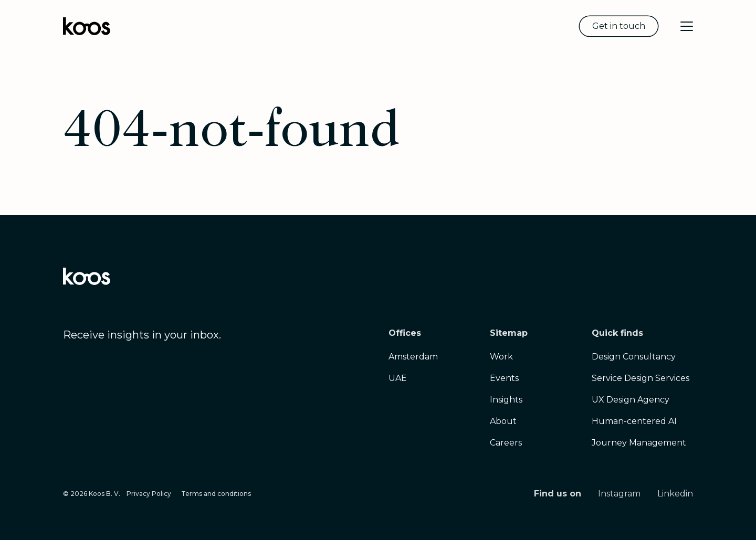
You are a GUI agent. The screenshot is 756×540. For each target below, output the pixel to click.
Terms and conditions (216, 494)
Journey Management (639, 443)
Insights (506, 400)
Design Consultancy (634, 357)
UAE (398, 378)
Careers (506, 443)
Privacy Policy (149, 494)
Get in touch (619, 26)
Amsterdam (413, 357)
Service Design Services (640, 378)
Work (501, 357)
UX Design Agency (631, 400)
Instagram (619, 494)
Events (504, 378)
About (503, 421)
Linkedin (675, 494)
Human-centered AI (634, 421)
